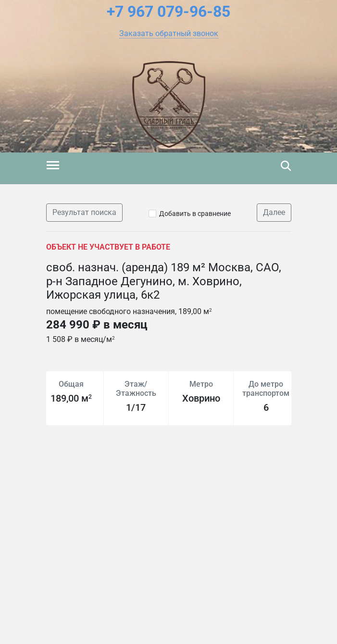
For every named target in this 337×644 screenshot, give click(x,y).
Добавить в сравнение (195, 214)
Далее (274, 212)
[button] (169, 34)
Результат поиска (84, 212)
